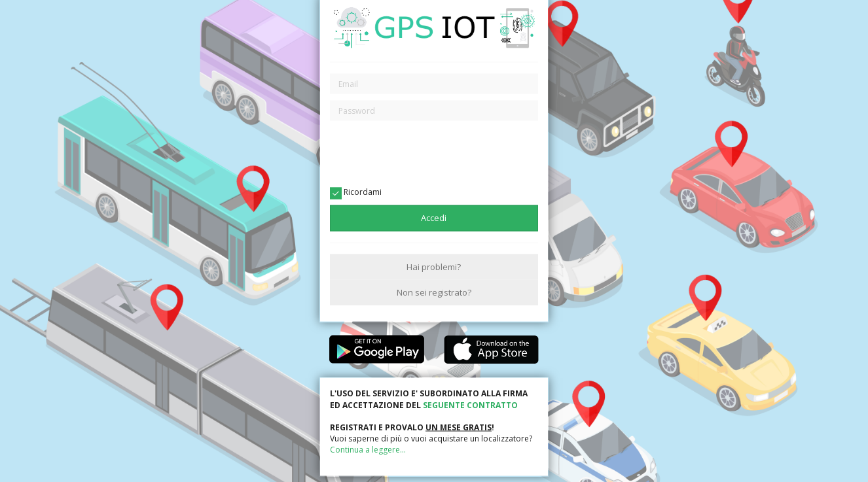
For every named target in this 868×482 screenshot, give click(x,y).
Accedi (434, 218)
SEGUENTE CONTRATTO (470, 405)
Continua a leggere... (368, 450)
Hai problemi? (434, 266)
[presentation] (434, 153)
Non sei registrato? (434, 292)
